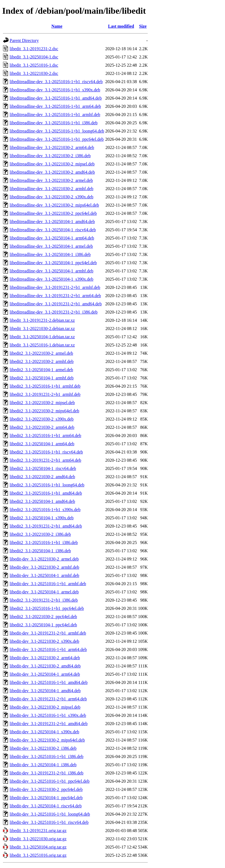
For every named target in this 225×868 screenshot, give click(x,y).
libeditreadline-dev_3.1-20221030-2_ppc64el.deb (53, 213)
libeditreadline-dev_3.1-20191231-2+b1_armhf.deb (55, 287)
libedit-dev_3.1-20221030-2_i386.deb (43, 748)
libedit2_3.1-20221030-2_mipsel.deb (42, 403)
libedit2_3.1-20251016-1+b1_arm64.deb (45, 436)
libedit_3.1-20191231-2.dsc (34, 49)
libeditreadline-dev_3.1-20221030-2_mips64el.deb (54, 205)
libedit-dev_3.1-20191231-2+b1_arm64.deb (48, 699)
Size (143, 26)
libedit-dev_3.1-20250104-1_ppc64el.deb (46, 798)
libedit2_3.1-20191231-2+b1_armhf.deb (45, 394)
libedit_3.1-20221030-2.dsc (34, 73)
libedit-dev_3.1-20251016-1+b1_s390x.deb (48, 715)
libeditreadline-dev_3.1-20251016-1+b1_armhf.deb (55, 115)
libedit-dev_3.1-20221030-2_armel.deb (44, 559)
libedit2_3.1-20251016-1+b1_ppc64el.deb (47, 608)
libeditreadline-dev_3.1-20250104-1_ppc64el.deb (53, 263)
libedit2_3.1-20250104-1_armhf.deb (42, 378)
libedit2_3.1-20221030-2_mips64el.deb (44, 411)
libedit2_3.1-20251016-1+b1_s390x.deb (45, 510)
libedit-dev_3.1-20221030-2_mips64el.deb (47, 740)
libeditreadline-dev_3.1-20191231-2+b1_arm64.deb (55, 296)
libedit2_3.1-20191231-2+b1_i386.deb (44, 600)
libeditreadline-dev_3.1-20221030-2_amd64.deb (52, 172)
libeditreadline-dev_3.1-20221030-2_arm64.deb (52, 147)
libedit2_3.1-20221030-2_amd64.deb (42, 477)
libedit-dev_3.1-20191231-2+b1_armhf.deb (48, 633)
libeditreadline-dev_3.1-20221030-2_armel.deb (51, 180)
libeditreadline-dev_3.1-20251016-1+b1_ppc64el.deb (57, 139)
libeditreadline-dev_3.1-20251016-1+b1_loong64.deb (57, 131)
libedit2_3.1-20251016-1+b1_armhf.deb (45, 386)
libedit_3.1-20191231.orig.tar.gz (38, 831)
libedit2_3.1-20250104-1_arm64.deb (42, 444)
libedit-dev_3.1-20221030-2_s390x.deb (44, 641)
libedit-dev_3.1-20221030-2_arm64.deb (45, 658)
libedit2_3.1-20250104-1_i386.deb (40, 551)
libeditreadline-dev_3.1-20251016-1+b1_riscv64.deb (56, 82)
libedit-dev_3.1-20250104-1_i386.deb (43, 765)
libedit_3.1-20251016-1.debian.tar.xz (42, 345)
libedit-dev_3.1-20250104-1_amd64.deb (45, 691)
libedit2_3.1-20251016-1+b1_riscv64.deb (46, 452)
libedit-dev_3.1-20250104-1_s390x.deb (44, 732)
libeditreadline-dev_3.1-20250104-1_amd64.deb (52, 222)
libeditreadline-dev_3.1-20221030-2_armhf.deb (52, 189)
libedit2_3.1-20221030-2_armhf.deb (42, 361)
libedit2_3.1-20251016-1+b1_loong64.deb (47, 485)
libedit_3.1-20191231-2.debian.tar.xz (42, 320)
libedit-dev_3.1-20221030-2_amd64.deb (45, 666)
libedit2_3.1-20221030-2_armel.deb (41, 353)
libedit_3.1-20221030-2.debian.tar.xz (42, 329)
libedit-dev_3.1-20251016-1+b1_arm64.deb (48, 649)
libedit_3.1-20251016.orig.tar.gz (38, 855)
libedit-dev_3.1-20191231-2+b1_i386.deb (47, 773)
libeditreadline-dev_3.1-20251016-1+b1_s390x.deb (55, 90)
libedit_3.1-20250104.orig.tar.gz (38, 847)
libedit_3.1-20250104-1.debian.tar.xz (42, 337)
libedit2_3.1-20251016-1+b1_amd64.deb (46, 493)
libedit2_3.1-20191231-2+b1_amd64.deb (46, 526)
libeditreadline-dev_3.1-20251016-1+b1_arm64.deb (55, 106)
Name (57, 26)
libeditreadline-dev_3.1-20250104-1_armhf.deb (52, 271)
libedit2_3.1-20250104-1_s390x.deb (42, 518)
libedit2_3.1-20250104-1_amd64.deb (42, 501)
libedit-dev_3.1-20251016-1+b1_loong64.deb (50, 814)
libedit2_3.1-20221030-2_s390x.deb (42, 419)
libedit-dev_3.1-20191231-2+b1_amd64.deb (49, 724)
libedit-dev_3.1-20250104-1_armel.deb (44, 592)
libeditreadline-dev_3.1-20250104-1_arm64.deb (52, 238)
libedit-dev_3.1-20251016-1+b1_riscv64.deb (49, 822)
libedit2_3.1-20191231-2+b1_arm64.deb (45, 460)
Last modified (121, 26)
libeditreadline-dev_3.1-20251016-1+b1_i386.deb (54, 123)
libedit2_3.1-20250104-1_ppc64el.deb (43, 625)
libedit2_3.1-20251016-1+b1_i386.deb (44, 542)
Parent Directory (24, 40)
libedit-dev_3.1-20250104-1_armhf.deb (44, 575)
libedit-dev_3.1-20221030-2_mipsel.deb (45, 707)
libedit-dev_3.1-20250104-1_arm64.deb (45, 674)
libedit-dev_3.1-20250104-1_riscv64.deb (46, 806)
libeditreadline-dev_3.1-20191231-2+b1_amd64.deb (56, 304)
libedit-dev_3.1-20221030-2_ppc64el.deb (46, 789)
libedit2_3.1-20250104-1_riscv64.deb (43, 468)
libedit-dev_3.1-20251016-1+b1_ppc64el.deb (50, 781)
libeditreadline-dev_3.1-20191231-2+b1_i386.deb (54, 312)
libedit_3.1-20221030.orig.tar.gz (38, 839)
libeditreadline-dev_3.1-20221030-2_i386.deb (50, 156)
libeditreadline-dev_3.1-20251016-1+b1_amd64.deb (56, 98)
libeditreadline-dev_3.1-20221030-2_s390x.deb (52, 197)
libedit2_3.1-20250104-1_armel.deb (41, 370)
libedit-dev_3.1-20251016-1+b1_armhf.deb (48, 584)
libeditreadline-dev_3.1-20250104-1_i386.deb (50, 254)
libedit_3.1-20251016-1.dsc (34, 65)
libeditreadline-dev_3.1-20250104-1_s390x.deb (52, 279)
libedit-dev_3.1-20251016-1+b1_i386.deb (47, 756)
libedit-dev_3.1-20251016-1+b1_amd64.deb (49, 682)
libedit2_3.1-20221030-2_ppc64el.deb (43, 617)
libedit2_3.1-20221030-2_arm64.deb (42, 427)
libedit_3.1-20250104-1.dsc (34, 57)
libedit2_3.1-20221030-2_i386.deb (40, 534)
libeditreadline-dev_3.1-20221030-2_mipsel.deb (52, 164)
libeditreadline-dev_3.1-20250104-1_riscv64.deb (53, 230)
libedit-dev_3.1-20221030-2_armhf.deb (44, 567)
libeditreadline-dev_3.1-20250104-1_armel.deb (51, 246)
